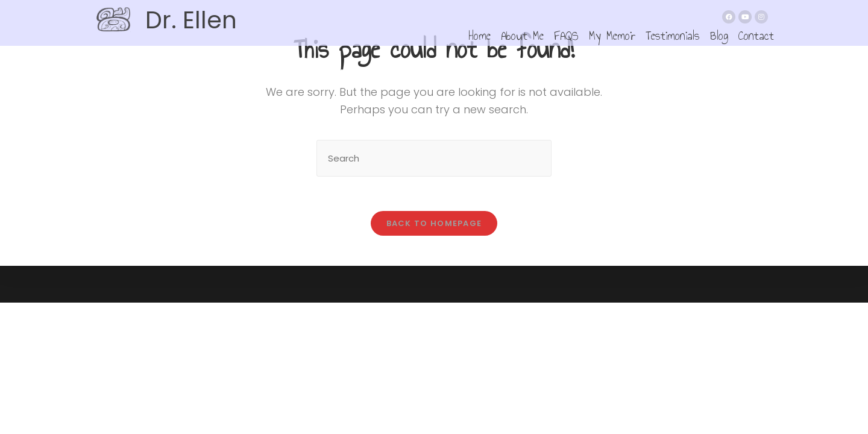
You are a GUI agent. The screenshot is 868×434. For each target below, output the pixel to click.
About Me (522, 35)
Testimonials (673, 35)
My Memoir (612, 35)
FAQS (566, 35)
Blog (719, 35)
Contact (756, 35)
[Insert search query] (434, 158)
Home (480, 35)
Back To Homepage (434, 225)
